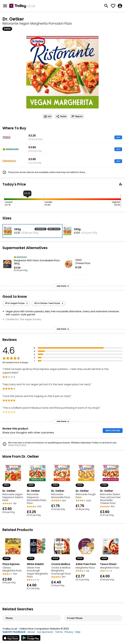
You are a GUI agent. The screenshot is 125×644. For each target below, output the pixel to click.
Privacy (69, 632)
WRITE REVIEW (113, 431)
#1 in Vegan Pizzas (17, 303)
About (31, 632)
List (48, 116)
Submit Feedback (14, 632)
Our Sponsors (45, 632)
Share (61, 116)
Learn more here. (17, 445)
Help (78, 632)
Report (77, 116)
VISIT (118, 137)
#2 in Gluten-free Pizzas (49, 303)
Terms (59, 632)
